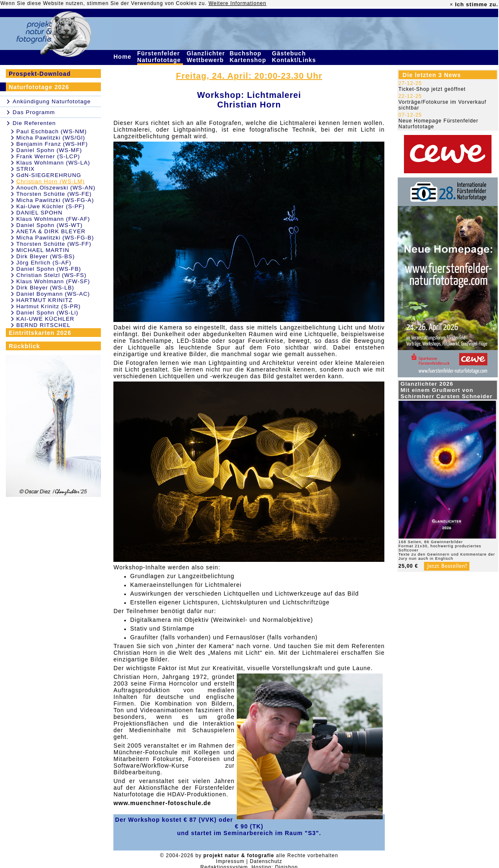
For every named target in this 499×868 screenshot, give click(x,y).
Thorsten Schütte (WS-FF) (54, 244)
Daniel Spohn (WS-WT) (49, 225)
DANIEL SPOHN (39, 213)
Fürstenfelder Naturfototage (160, 57)
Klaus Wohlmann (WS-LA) (53, 163)
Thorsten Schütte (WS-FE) (54, 194)
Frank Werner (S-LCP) (48, 156)
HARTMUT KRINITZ (44, 300)
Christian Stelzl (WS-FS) (51, 275)
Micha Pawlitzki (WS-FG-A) (55, 200)
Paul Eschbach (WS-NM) (51, 131)
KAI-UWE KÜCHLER (45, 319)
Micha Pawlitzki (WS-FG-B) (55, 238)
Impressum (230, 861)
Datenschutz (266, 861)
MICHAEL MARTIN (43, 250)
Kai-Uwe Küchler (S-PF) (50, 206)
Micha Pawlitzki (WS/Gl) (51, 138)
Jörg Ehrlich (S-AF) (44, 263)
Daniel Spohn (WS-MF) (49, 150)
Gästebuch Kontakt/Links (295, 57)
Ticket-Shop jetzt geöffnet (432, 89)
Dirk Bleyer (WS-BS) (45, 256)
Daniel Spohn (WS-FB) (49, 269)
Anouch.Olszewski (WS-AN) (56, 188)
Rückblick (24, 346)
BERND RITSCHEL (43, 325)
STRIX (25, 169)
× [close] (451, 5)
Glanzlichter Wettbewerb (206, 57)
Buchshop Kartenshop (249, 57)
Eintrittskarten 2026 (40, 333)
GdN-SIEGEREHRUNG (49, 175)
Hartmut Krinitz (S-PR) (49, 306)
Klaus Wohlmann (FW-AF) (53, 219)
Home (123, 57)
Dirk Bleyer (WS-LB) (45, 288)
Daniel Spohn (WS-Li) (47, 313)
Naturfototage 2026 (39, 87)
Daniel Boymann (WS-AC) (53, 294)
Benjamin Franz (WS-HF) (52, 144)
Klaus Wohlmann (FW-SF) (53, 281)
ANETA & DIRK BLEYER (51, 231)
